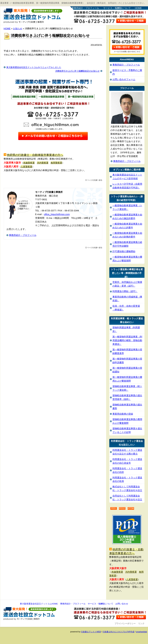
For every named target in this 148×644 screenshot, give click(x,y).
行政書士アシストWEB (91, 632)
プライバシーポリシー (125, 624)
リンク (141, 624)
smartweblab (141, 632)
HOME (138, 8)
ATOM (131, 508)
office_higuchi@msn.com (57, 214)
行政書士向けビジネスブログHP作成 (118, 632)
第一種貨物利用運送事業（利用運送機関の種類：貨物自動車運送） (127, 340)
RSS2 (122, 508)
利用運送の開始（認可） (125, 291)
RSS (114, 508)
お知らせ (18, 29)
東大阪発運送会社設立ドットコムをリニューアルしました (34, 67)
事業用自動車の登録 (123, 414)
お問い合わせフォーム (124, 79)
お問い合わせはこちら (131, 21)
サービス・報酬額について (117, 8)
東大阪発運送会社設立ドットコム (33, 16)
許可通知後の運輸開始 (124, 251)
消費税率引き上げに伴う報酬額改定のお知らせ (77, 71)
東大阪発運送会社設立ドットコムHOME (39, 604)
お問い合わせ (122, 604)
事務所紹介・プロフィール (85, 8)
